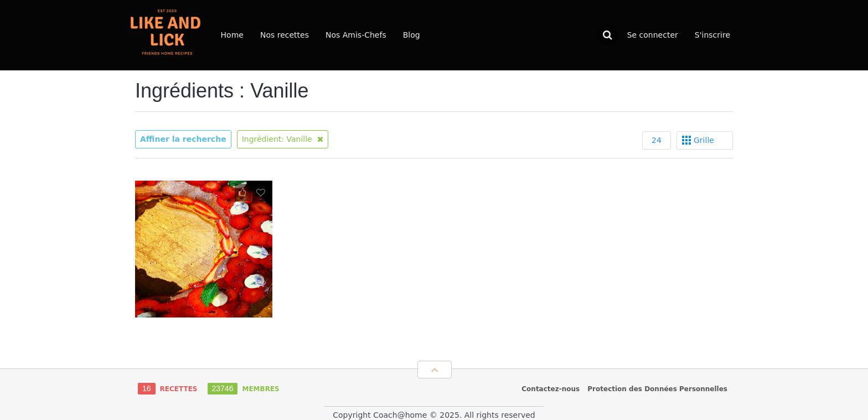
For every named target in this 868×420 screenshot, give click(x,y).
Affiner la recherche (183, 139)
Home (232, 35)
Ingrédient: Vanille (283, 139)
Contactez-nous (551, 389)
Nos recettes (285, 35)
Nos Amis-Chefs (356, 35)
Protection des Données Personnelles (657, 389)
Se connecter (653, 35)
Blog (412, 35)
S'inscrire (712, 35)
